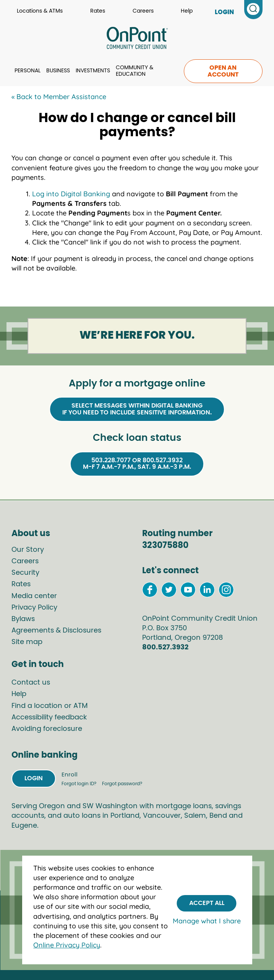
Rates (98, 11)
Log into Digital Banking (71, 194)
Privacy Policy (34, 608)
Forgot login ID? (79, 784)
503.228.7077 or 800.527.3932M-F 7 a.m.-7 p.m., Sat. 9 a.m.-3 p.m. (137, 464)
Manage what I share (207, 921)
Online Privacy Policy (67, 945)
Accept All (207, 903)
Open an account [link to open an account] (223, 71)
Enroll (70, 775)
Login (34, 778)
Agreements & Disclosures (56, 631)
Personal (28, 71)
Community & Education (135, 71)
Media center (34, 596)
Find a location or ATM (50, 706)
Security (25, 573)
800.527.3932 (165, 647)
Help (187, 11)
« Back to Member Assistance (59, 97)
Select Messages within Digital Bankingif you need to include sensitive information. (137, 409)
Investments (93, 71)
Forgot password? (122, 784)
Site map (27, 642)
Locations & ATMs (40, 11)
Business (58, 71)
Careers (143, 11)
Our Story (28, 550)
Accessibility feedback (49, 717)
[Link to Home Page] (137, 39)
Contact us (31, 683)
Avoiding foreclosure (47, 729)
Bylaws (23, 619)
